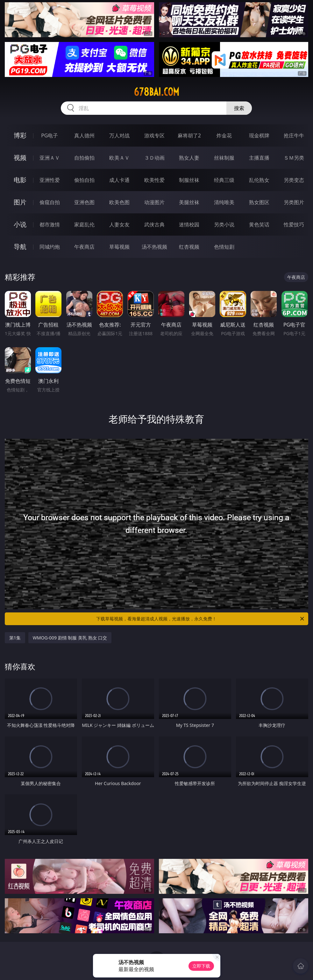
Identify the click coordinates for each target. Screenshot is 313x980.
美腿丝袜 (189, 202)
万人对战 (119, 135)
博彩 (20, 135)
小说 (20, 224)
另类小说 (224, 224)
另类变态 (294, 180)
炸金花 (224, 135)
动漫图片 (154, 202)
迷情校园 (189, 224)
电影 (20, 180)
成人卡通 (119, 180)
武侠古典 (154, 224)
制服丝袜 (189, 180)
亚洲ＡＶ (50, 158)
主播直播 (259, 158)
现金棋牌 (259, 135)
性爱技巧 (294, 224)
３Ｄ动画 (154, 158)
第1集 (15, 638)
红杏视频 (189, 247)
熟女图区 (259, 202)
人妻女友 (119, 224)
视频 (20, 158)
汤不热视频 (154, 247)
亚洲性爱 (50, 180)
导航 (20, 247)
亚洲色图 (84, 202)
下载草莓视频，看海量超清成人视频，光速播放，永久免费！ (201, 619)
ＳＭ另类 (294, 158)
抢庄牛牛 (294, 135)
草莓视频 (119, 247)
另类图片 (294, 202)
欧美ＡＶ (119, 158)
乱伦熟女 (259, 180)
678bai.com (156, 92)
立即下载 (201, 966)
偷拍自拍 (84, 180)
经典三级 (224, 180)
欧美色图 (119, 202)
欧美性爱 (154, 180)
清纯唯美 (224, 202)
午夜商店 (84, 247)
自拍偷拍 (84, 158)
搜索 (239, 108)
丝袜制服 (224, 158)
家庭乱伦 (84, 224)
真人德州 (84, 135)
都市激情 (50, 224)
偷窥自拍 (50, 202)
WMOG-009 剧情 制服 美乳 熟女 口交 (70, 638)
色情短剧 (224, 247)
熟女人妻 (189, 158)
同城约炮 (50, 247)
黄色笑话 (259, 224)
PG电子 (50, 135)
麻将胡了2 (189, 135)
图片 (20, 202)
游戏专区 (154, 135)
